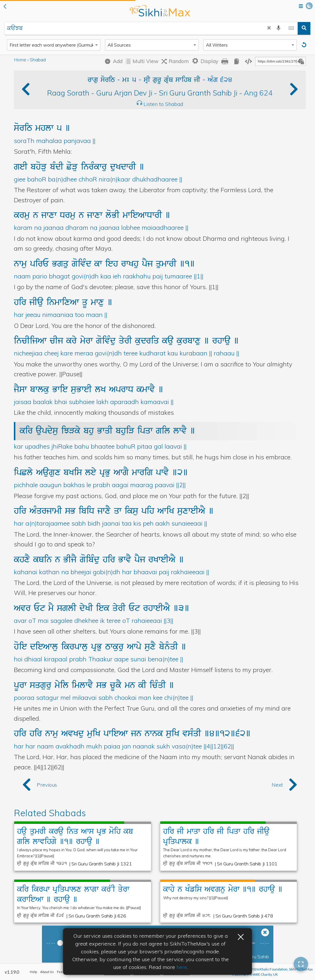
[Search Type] (54, 45)
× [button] (241, 936)
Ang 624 (258, 93)
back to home (160, 11)
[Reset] (305, 45)
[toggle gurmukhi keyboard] (291, 28)
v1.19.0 (12, 972)
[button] (5, 7)
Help (33, 972)
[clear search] (269, 28)
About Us (47, 972)
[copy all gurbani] (237, 61)
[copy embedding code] (248, 61)
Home (20, 60)
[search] (304, 28)
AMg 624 (220, 80)
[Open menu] (301, 7)
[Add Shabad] (112, 61)
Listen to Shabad (163, 104)
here (182, 967)
